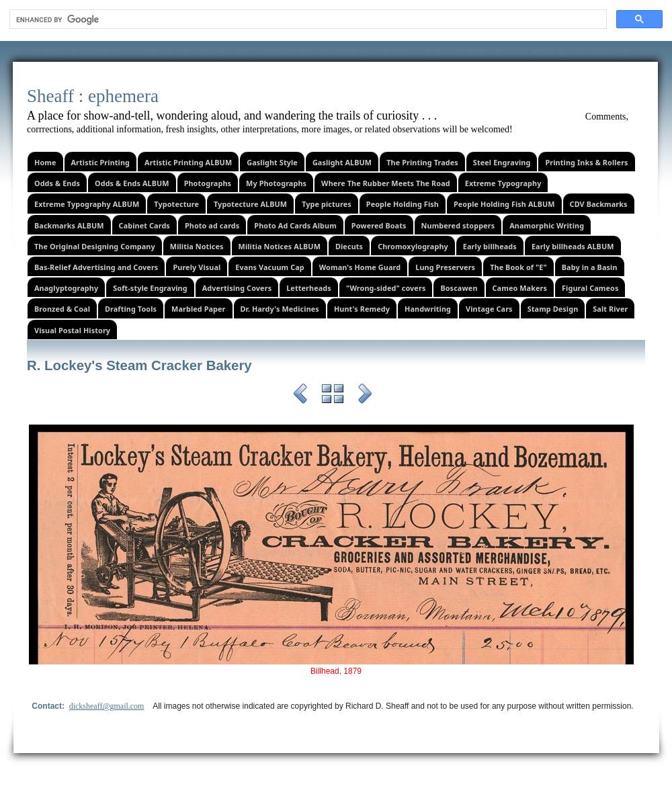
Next (365, 396)
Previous (300, 396)
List (333, 396)
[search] (307, 19)
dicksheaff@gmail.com (107, 706)
